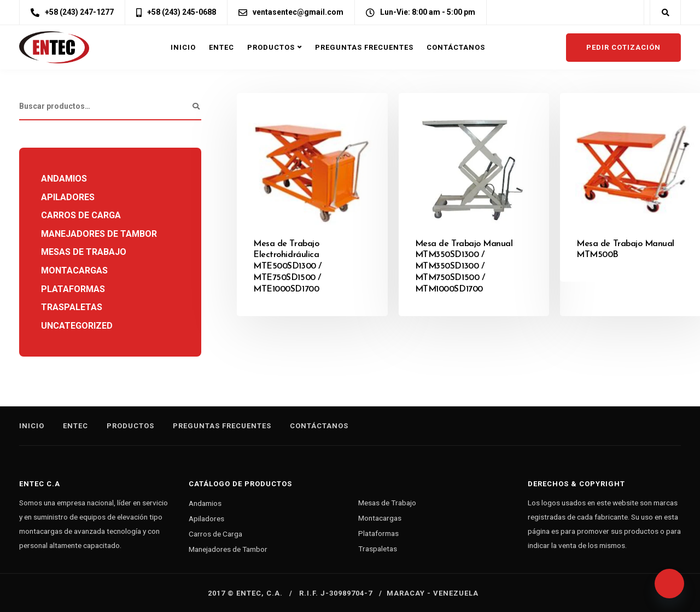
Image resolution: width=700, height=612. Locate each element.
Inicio (183, 47)
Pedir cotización (623, 47)
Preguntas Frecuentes (364, 47)
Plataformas (73, 289)
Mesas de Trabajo (84, 252)
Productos (271, 47)
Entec (221, 47)
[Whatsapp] (669, 584)
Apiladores (68, 197)
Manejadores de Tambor (99, 234)
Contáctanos (456, 47)
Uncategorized (77, 326)
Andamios (64, 179)
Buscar (196, 107)
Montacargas (74, 270)
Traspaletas (72, 307)
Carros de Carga (81, 215)
